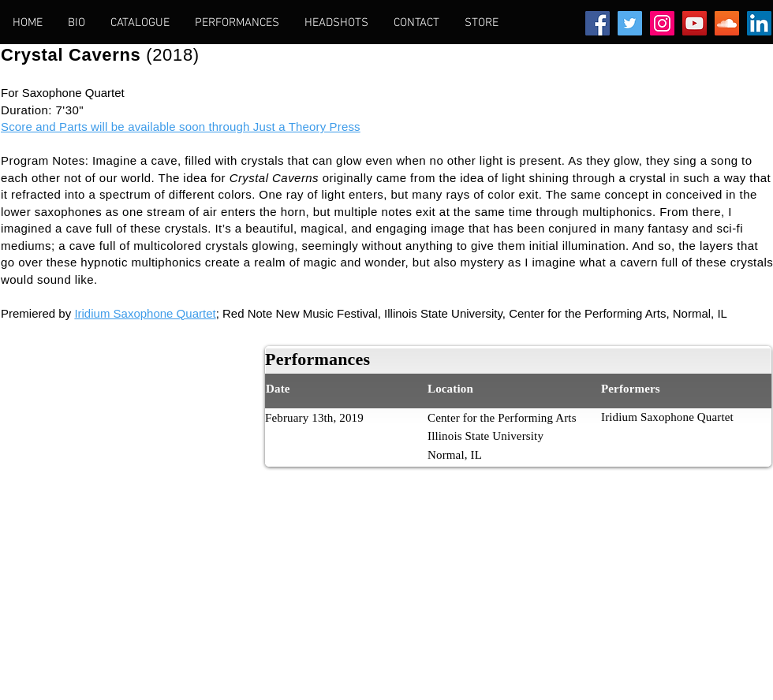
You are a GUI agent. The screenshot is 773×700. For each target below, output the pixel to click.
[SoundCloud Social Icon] (727, 23)
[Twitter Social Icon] (630, 23)
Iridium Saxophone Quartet (145, 313)
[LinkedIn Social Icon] (759, 23)
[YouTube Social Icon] (695, 23)
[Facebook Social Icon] (597, 23)
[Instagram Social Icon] (662, 23)
